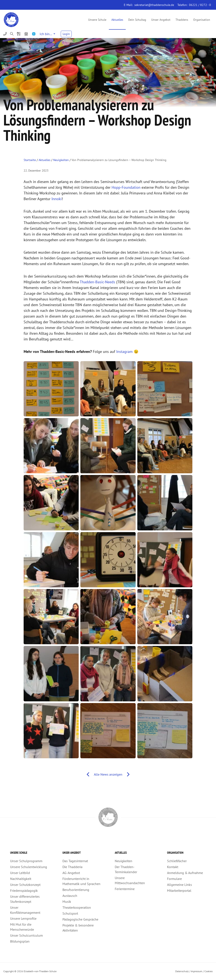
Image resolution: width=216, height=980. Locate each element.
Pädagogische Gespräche (80, 919)
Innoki (57, 199)
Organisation (202, 20)
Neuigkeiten (61, 160)
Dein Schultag (137, 20)
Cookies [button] (209, 971)
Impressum (196, 971)
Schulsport (70, 913)
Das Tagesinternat (75, 861)
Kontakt (173, 867)
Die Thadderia (72, 867)
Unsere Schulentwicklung (29, 867)
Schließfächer (177, 861)
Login (66, 34)
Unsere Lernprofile (23, 918)
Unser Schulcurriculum (26, 935)
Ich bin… (47, 34)
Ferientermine (125, 889)
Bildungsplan (20, 941)
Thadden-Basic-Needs (98, 282)
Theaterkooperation (77, 907)
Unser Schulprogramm (26, 861)
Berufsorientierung (76, 890)
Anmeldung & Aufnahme (185, 873)
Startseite (30, 160)
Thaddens (182, 20)
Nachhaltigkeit (21, 879)
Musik (67, 902)
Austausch (70, 896)
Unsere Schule (97, 20)
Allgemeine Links (180, 885)
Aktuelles (117, 20)
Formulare (174, 879)
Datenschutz (182, 971)
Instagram (124, 352)
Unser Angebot (161, 20)
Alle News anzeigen (108, 774)
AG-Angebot (71, 873)
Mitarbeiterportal (179, 891)
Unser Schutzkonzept (25, 885)
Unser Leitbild (20, 873)
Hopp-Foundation (126, 187)
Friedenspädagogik (24, 891)
